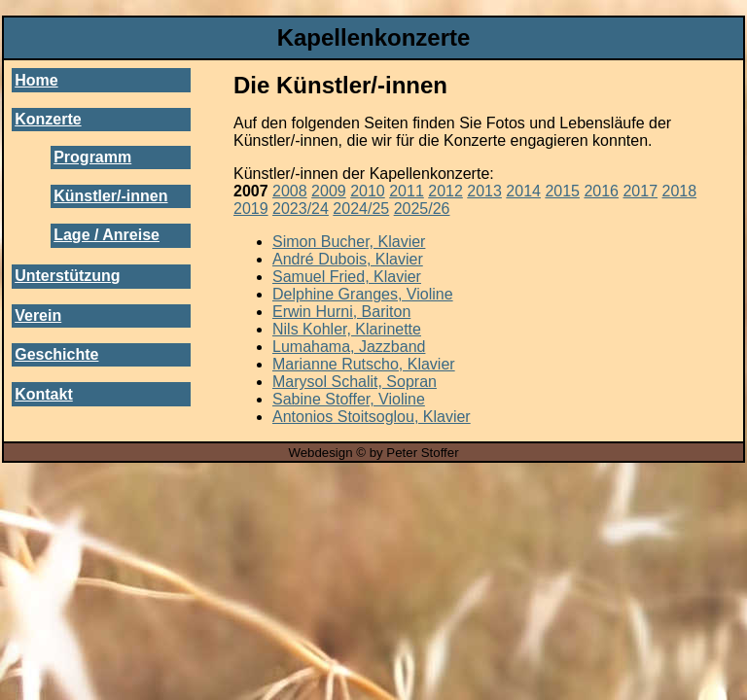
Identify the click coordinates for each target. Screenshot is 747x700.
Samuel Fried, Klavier (347, 277)
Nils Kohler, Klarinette (347, 329)
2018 (680, 191)
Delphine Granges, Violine (363, 294)
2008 (290, 191)
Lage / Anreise (107, 235)
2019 (251, 209)
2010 (368, 191)
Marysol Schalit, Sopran (355, 382)
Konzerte (48, 119)
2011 (407, 191)
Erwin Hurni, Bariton (341, 312)
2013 (484, 191)
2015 (562, 191)
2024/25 (361, 209)
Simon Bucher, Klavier (349, 242)
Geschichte (56, 354)
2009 (329, 191)
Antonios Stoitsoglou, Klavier (372, 417)
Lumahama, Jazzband (349, 347)
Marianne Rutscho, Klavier (364, 364)
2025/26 (422, 209)
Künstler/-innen (110, 196)
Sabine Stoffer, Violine (349, 399)
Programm (92, 157)
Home (36, 80)
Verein (38, 315)
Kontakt (44, 394)
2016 (601, 191)
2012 (445, 191)
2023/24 (301, 209)
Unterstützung (67, 276)
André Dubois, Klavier (348, 259)
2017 (640, 191)
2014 (523, 191)
